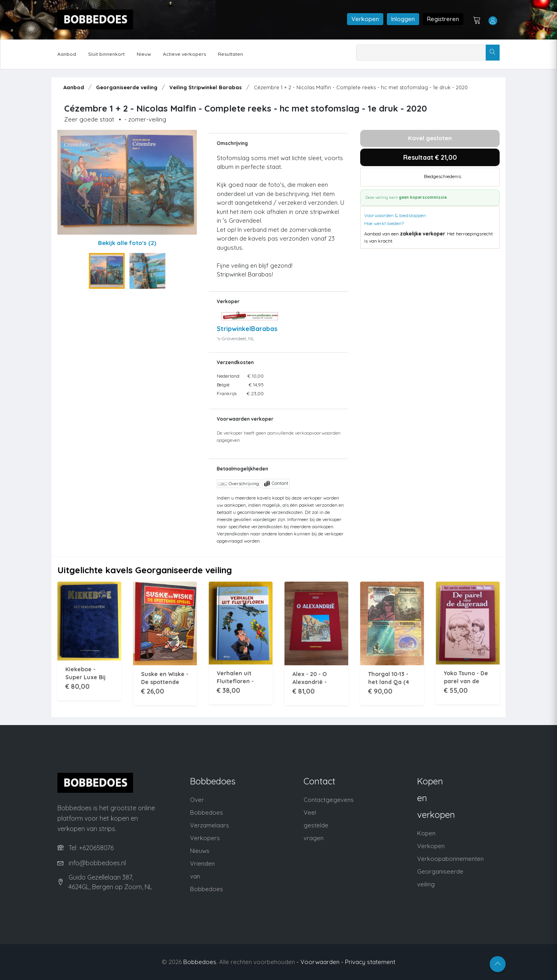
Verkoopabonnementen (450, 859)
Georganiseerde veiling (127, 87)
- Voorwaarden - (320, 962)
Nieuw (144, 54)
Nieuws (200, 851)
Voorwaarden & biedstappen (395, 215)
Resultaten (230, 54)
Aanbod (67, 54)
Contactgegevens (329, 800)
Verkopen (365, 19)
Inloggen (403, 19)
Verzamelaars (210, 825)
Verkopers (205, 838)
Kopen (426, 833)
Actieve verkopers (184, 54)
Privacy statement (370, 962)
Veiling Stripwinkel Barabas (206, 87)
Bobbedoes (200, 962)
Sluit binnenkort (106, 54)
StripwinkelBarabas (247, 329)
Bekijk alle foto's (127, 243)
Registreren (443, 19)
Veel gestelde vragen (316, 825)
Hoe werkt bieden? (384, 223)
